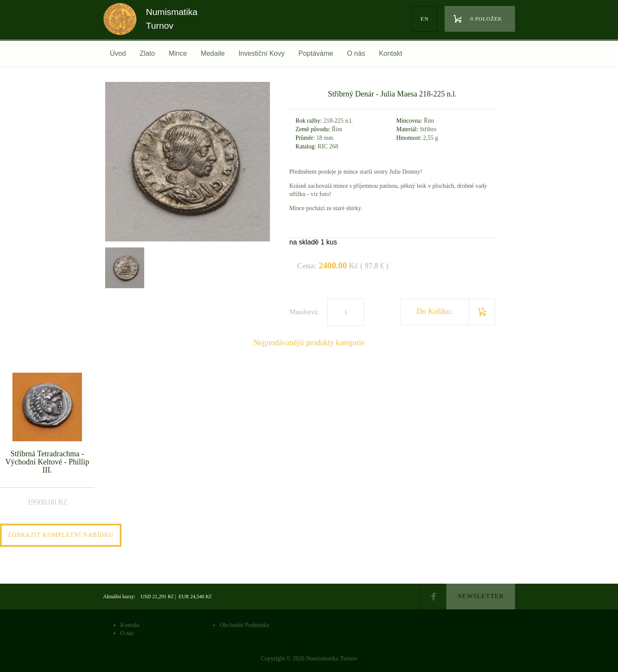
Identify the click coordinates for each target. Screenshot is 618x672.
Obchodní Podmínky (245, 625)
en (425, 19)
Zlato (147, 53)
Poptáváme (316, 53)
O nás (356, 53)
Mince (178, 53)
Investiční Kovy (262, 53)
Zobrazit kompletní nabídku (61, 535)
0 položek (486, 19)
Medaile (213, 53)
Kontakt (391, 53)
